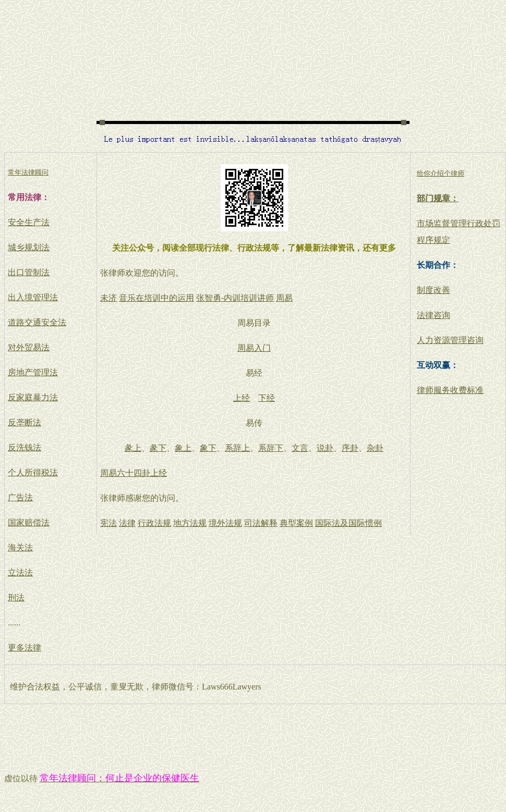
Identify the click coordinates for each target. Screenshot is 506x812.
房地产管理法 (33, 372)
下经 (267, 398)
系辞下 (271, 448)
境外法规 (225, 523)
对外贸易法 (29, 347)
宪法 (109, 523)
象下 (208, 448)
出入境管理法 (33, 297)
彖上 (133, 448)
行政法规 (154, 523)
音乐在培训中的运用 (156, 298)
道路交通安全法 (37, 322)
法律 (127, 523)
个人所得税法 (33, 472)
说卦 (325, 448)
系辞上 (237, 448)
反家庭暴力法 (33, 397)
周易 (284, 298)
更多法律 (25, 648)
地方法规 (190, 523)
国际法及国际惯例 (348, 523)
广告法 (20, 497)
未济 (109, 298)
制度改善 (433, 290)
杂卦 (375, 448)
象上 (183, 448)
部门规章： (438, 198)
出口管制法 (29, 272)
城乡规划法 (29, 247)
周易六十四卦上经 (134, 473)
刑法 (16, 598)
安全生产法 (29, 222)
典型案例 (296, 523)
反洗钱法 (25, 447)
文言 (300, 448)
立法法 (20, 573)
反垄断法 (25, 422)
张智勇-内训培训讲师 (235, 298)
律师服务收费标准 (450, 390)
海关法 (20, 548)
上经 (242, 398)
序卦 (350, 448)
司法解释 (261, 523)
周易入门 (254, 348)
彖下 (158, 448)
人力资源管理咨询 (450, 340)
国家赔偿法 (29, 522)
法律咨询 (433, 315)
